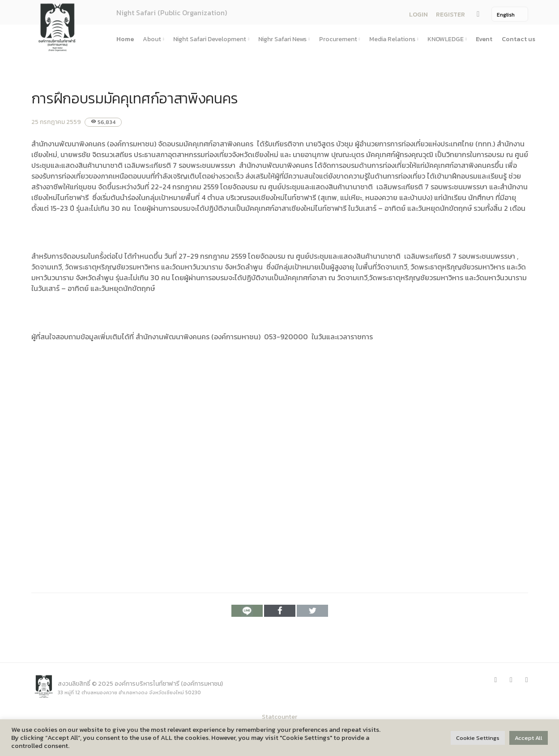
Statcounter (279, 717)
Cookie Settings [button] (478, 738)
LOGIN (418, 15)
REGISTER (450, 15)
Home (125, 39)
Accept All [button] (529, 738)
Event (484, 39)
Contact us (518, 39)
